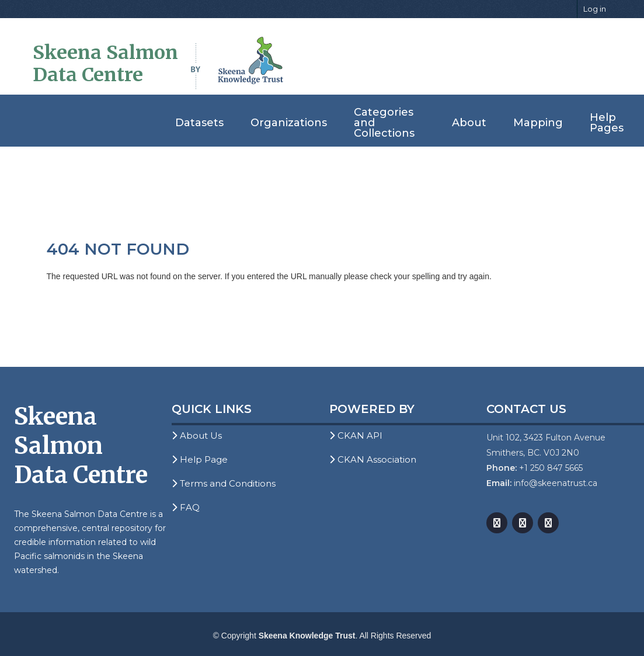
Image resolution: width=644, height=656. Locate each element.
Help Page (200, 459)
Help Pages (607, 123)
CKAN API (356, 435)
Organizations (289, 123)
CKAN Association (373, 459)
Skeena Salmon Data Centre (105, 64)
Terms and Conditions (224, 483)
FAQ (186, 507)
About (469, 123)
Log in (595, 9)
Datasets (199, 123)
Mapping (538, 123)
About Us (197, 435)
